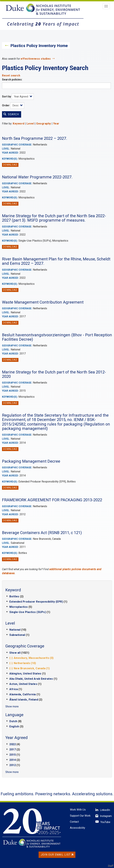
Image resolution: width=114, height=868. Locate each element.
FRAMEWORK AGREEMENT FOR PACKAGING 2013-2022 (52, 500)
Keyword (19, 124)
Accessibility (78, 828)
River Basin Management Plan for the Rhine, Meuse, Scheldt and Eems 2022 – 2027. (56, 261)
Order (6, 105)
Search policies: (12, 80)
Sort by (7, 97)
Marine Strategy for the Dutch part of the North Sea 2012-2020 (54, 374)
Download (10, 165)
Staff (110, 866)
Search (11, 114)
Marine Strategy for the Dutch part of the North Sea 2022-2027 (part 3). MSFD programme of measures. (54, 218)
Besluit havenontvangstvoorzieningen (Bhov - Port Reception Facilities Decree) (57, 337)
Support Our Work (80, 816)
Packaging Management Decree (31, 461)
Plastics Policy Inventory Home (39, 46)
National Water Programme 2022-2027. (37, 177)
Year (56, 124)
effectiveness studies (36, 59)
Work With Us (78, 810)
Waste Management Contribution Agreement (43, 302)
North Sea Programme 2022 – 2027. (35, 138)
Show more (12, 706)
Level (30, 124)
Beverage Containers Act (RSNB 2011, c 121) (42, 533)
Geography (44, 124)
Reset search (11, 76)
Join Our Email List (57, 855)
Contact (74, 822)
